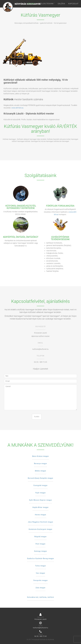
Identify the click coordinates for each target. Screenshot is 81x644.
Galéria (61, 4)
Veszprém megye (40, 580)
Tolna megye (40, 566)
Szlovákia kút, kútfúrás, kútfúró (40, 597)
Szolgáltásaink (47, 4)
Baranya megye (40, 464)
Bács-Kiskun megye (40, 456)
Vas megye (40, 573)
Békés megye (41, 471)
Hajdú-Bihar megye (40, 507)
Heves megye (40, 515)
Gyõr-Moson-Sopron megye (40, 500)
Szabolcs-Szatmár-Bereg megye (40, 558)
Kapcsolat (73, 4)
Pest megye (41, 544)
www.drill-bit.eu (17, 108)
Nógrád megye (41, 537)
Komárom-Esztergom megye (40, 529)
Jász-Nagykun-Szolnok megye (40, 522)
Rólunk (31, 4)
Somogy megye (40, 551)
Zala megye (40, 588)
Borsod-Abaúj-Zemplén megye (40, 478)
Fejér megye (40, 493)
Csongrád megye (41, 485)
